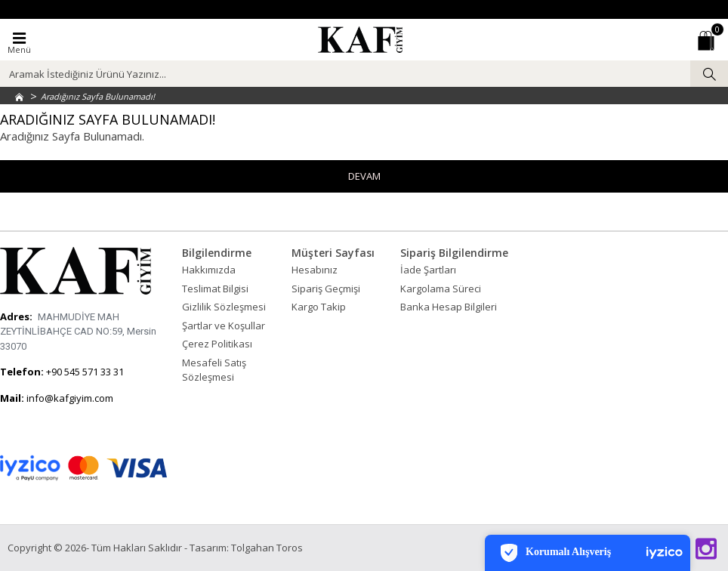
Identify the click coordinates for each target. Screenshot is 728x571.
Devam (364, 176)
